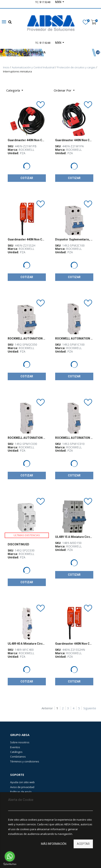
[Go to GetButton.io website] (10, 864)
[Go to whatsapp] (10, 856)
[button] (64, 90)
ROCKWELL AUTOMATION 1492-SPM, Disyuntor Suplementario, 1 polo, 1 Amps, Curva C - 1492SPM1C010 (74, 438)
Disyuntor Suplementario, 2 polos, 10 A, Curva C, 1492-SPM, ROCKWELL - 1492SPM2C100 (74, 239)
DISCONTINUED (18, 544)
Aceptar (83, 844)
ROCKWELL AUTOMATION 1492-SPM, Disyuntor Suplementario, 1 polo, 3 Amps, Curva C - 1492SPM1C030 (27, 438)
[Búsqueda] (81, 89)
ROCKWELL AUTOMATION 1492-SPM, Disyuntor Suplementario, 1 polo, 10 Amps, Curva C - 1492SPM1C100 (74, 338)
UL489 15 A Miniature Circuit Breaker (74, 537)
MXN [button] (59, 43)
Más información (54, 844)
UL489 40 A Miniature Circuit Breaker (27, 644)
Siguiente (90, 708)
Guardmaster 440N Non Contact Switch (27, 140)
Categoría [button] (13, 90)
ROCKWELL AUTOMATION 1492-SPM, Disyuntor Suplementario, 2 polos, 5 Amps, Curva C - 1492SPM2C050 (27, 338)
